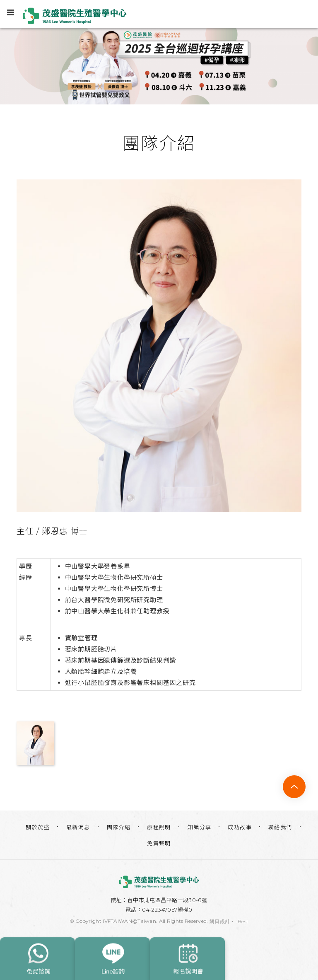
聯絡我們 (280, 827)
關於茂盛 (38, 827)
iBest (243, 921)
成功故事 (240, 827)
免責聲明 (159, 843)
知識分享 (200, 827)
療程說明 (159, 827)
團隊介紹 (119, 827)
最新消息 (78, 827)
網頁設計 (220, 921)
